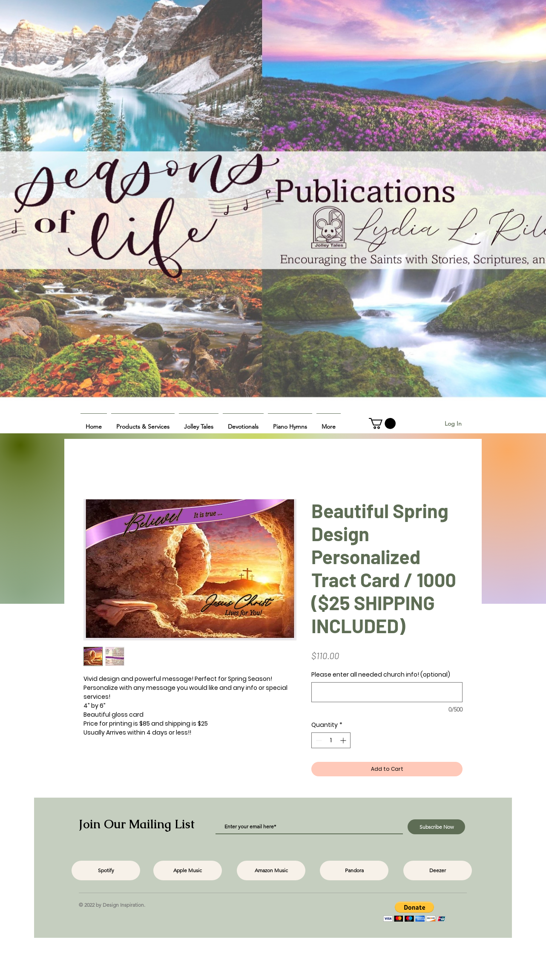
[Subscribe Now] (436, 827)
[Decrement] (318, 740)
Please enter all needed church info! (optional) (381, 675)
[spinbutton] (331, 740)
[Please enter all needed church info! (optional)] (387, 692)
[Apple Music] (188, 870)
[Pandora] (354, 870)
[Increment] (344, 740)
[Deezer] (438, 870)
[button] (143, 423)
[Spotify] (106, 870)
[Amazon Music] (271, 870)
